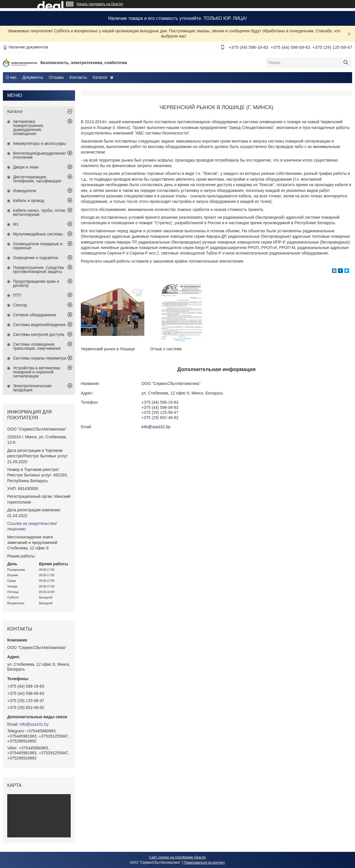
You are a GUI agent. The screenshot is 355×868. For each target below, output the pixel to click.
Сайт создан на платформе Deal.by (178, 857)
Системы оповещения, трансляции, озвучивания (37, 346)
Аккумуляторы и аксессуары (40, 143)
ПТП (17, 295)
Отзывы (56, 77)
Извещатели (25, 191)
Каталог (100, 77)
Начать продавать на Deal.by (100, 4)
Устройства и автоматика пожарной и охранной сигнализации (37, 372)
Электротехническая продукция (32, 388)
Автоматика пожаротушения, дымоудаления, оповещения (28, 128)
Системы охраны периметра (40, 358)
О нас (11, 77)
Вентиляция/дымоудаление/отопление (39, 155)
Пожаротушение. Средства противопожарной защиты (38, 270)
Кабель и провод (29, 201)
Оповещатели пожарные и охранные (38, 246)
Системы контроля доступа (39, 334)
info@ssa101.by (156, 427)
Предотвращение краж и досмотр (36, 283)
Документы (33, 77)
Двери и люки (26, 167)
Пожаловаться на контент (204, 863)
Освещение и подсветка (36, 258)
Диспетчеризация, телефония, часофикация (37, 179)
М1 (16, 224)
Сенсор (20, 305)
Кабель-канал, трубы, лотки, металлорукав (40, 212)
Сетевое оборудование (35, 315)
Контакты (78, 77)
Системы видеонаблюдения (39, 325)
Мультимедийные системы (38, 234)
